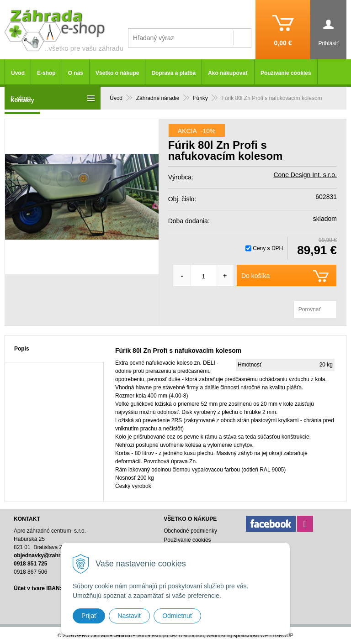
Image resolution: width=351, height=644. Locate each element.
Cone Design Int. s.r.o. (305, 175)
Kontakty (22, 100)
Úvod (18, 73)
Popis (22, 349)
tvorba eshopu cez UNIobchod (170, 635)
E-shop (46, 73)
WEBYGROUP (277, 635)
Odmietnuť (177, 616)
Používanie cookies (286, 73)
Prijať (89, 616)
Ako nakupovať (228, 73)
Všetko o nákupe (117, 73)
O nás (76, 73)
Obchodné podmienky (190, 531)
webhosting (219, 635)
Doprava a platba (173, 73)
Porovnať (310, 309)
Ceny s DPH (268, 248)
